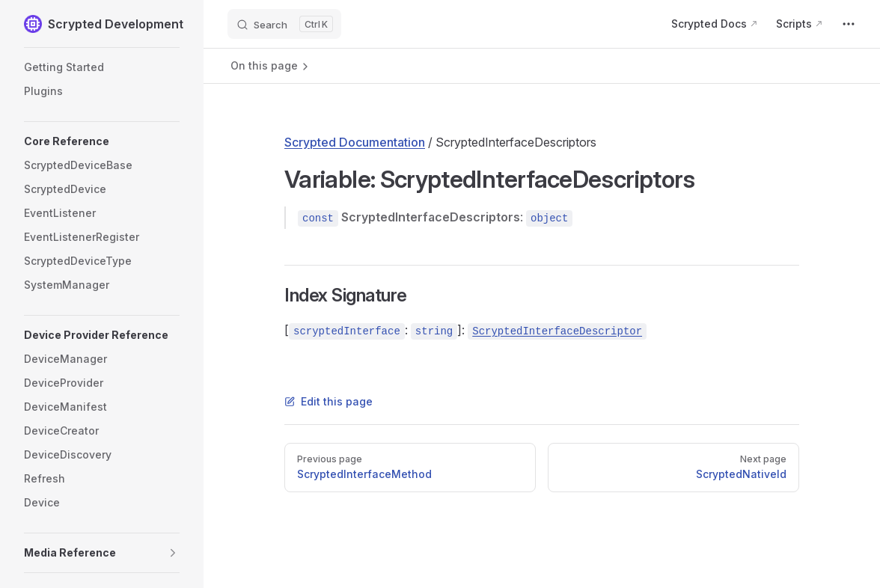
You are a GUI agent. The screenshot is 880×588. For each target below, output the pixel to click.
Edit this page (329, 401)
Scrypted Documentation (355, 142)
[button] (102, 141)
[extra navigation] (849, 24)
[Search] (284, 24)
